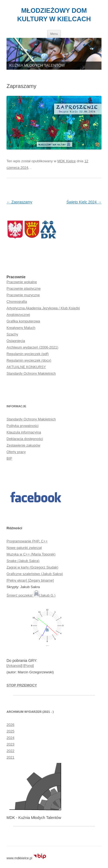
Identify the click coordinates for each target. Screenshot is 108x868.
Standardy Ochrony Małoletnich (31, 373)
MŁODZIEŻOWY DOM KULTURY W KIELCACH (54, 15)
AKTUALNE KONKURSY (26, 367)
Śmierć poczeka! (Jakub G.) (31, 595)
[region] (54, 54)
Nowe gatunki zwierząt (24, 548)
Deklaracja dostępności (25, 439)
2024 (10, 738)
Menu (54, 34)
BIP (9, 458)
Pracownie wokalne (22, 282)
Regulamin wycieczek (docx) (29, 360)
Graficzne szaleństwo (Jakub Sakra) (35, 574)
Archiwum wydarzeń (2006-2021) (32, 347)
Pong (28, 666)
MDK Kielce (66, 161)
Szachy (12, 334)
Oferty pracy (16, 452)
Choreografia (17, 302)
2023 (10, 744)
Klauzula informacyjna (24, 432)
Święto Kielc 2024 (84, 202)
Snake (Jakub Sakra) (23, 561)
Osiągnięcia (16, 341)
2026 (10, 725)
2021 (10, 757)
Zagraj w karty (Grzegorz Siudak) (32, 567)
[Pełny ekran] (17, 580)
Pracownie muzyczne (23, 295)
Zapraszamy (19, 202)
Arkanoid (15, 666)
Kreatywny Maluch (21, 328)
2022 (10, 751)
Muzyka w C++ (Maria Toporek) (31, 554)
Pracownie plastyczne (24, 288)
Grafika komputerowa (23, 321)
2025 (10, 731)
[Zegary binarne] (41, 580)
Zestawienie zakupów (23, 445)
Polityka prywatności (23, 426)
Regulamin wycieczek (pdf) (28, 354)
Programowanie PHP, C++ (27, 541)
